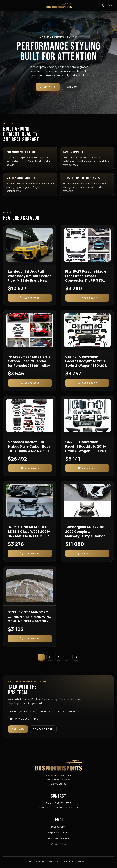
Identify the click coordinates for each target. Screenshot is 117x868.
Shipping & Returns (58, 833)
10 (76, 657)
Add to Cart (30, 298)
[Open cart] (110, 6)
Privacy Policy (58, 827)
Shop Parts (48, 87)
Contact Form (43, 729)
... (67, 657)
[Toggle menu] (6, 6)
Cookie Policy (59, 844)
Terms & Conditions (58, 838)
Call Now (18, 729)
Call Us (72, 87)
